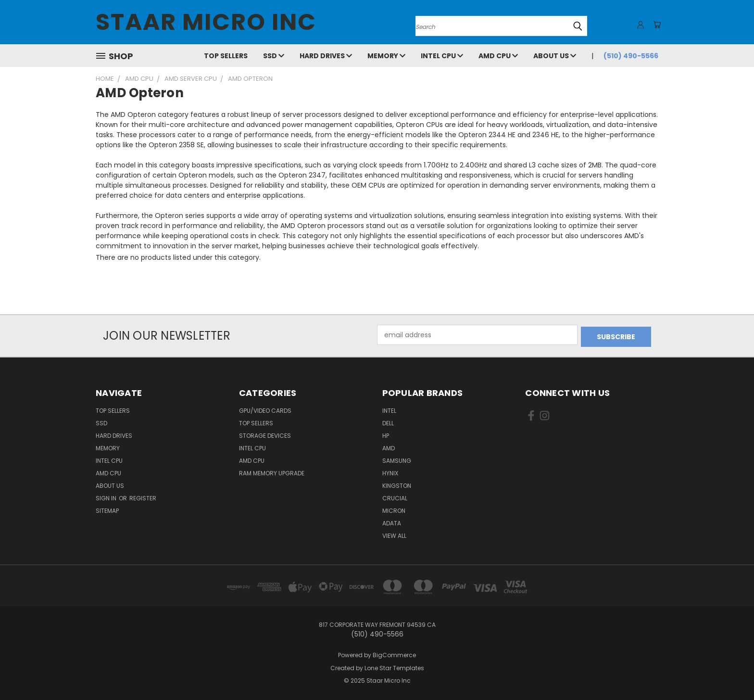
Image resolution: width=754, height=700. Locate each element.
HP (386, 434)
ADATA (392, 521)
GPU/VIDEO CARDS (265, 409)
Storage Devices (265, 434)
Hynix (390, 471)
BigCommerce (394, 653)
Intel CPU (442, 56)
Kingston (397, 484)
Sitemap (107, 509)
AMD (389, 446)
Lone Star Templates (394, 666)
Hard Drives (326, 56)
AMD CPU (498, 56)
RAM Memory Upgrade (272, 471)
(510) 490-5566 (631, 56)
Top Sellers (226, 56)
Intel (389, 409)
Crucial (395, 496)
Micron (394, 509)
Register (143, 496)
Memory (386, 56)
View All (394, 534)
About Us (555, 56)
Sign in (107, 496)
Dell (388, 421)
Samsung (397, 459)
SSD (274, 56)
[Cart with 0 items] (656, 25)
